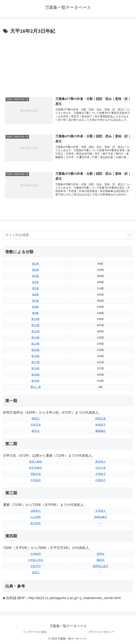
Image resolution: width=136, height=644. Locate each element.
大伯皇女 (36, 480)
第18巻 (35, 368)
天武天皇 (101, 468)
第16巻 (35, 356)
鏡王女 (36, 431)
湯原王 (36, 572)
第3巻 (35, 276)
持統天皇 (36, 474)
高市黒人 (101, 462)
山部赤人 (36, 511)
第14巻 (35, 344)
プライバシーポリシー (101, 632)
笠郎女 (101, 554)
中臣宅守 (36, 566)
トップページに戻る (35, 632)
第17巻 (35, 362)
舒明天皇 (101, 419)
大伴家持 (36, 554)
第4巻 (35, 282)
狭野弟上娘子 (101, 566)
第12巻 (35, 331)
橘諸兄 (101, 560)
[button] (129, 235)
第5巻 (35, 288)
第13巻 (35, 338)
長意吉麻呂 (36, 468)
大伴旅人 (101, 511)
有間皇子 (101, 425)
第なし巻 (36, 387)
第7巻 (35, 301)
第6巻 (35, 294)
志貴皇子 (101, 480)
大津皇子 (101, 474)
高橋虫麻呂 (101, 517)
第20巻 (35, 381)
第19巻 (35, 375)
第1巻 (35, 264)
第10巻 (35, 319)
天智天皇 (36, 425)
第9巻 (35, 313)
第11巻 (35, 325)
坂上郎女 (36, 523)
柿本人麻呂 (36, 462)
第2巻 (35, 270)
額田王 (36, 419)
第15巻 (35, 350)
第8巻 (35, 307)
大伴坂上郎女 (36, 560)
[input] (68, 235)
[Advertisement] (68, 63)
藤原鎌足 (101, 431)
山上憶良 (36, 517)
